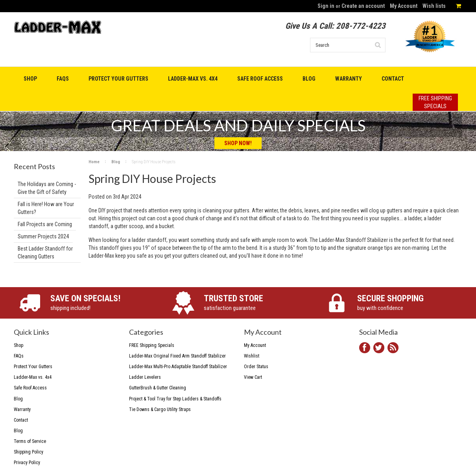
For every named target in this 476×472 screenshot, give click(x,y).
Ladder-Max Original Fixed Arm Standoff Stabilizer (177, 356)
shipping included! (103, 302)
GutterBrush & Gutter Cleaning (158, 388)
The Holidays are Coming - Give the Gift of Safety (47, 188)
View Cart (253, 377)
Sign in (326, 6)
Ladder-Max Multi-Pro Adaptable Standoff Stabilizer (178, 367)
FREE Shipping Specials (152, 345)
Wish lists (434, 6)
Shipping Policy (29, 452)
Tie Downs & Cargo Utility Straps (160, 409)
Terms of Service (30, 441)
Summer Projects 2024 (43, 236)
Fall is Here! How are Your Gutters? (46, 208)
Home (94, 162)
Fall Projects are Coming (45, 224)
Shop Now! (238, 143)
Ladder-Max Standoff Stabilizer (353, 240)
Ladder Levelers (145, 377)
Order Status (256, 367)
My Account (404, 6)
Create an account (363, 6)
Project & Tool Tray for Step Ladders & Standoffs (175, 399)
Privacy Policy (27, 463)
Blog (116, 162)
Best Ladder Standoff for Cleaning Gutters (45, 253)
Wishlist (252, 356)
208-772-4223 (361, 26)
